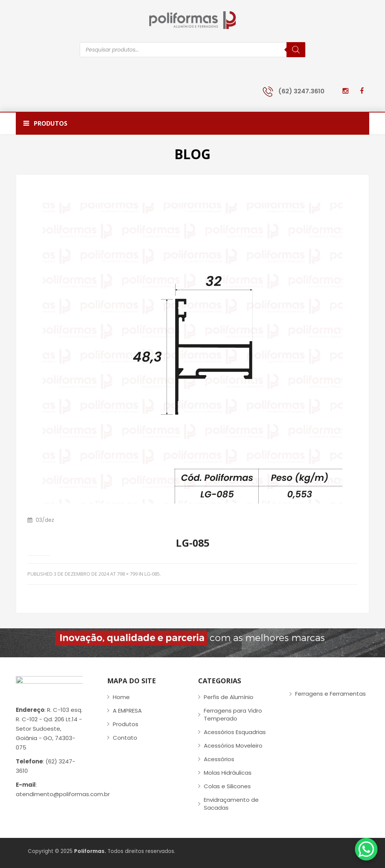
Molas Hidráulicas (228, 773)
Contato (125, 738)
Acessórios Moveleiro (233, 746)
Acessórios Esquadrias (235, 732)
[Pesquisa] (296, 50)
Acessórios (219, 759)
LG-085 (152, 574)
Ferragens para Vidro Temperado (233, 714)
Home (121, 697)
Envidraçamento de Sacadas (231, 804)
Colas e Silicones (227, 786)
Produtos (126, 724)
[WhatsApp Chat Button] (366, 849)
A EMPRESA (127, 711)
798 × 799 (127, 574)
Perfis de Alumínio (229, 697)
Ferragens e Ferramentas (330, 694)
